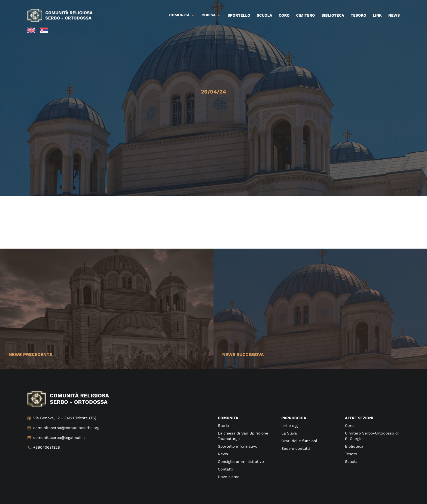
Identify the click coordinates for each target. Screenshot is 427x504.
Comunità (179, 15)
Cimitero (305, 16)
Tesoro (359, 16)
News (394, 16)
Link (377, 16)
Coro (284, 16)
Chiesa (209, 15)
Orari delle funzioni (299, 441)
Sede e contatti (295, 449)
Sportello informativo (238, 446)
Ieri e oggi (290, 426)
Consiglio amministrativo (241, 462)
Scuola (265, 16)
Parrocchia (294, 418)
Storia (223, 426)
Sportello (239, 16)
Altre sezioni (359, 418)
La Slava (289, 433)
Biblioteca (333, 16)
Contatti (225, 469)
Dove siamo (229, 477)
